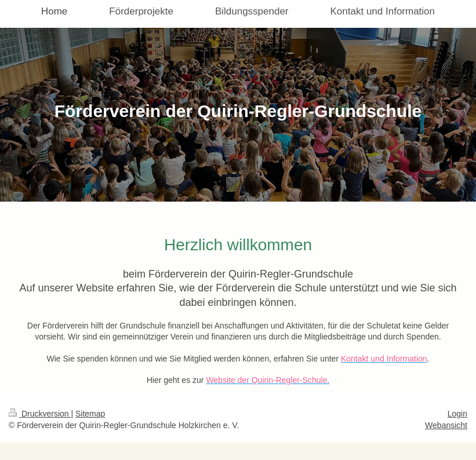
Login (457, 414)
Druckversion (40, 414)
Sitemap (90, 414)
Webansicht (446, 425)
